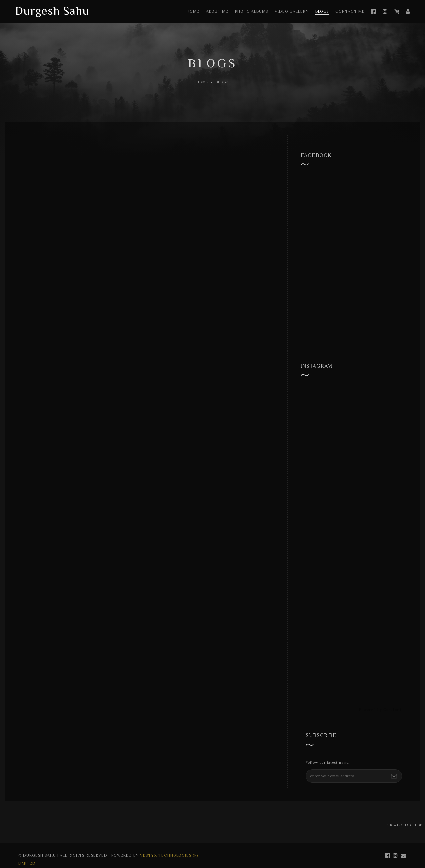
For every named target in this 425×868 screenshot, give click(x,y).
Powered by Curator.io (381, 710)
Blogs (322, 11)
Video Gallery (292, 11)
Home (193, 11)
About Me (217, 11)
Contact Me (350, 11)
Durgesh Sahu (52, 11)
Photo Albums (251, 11)
